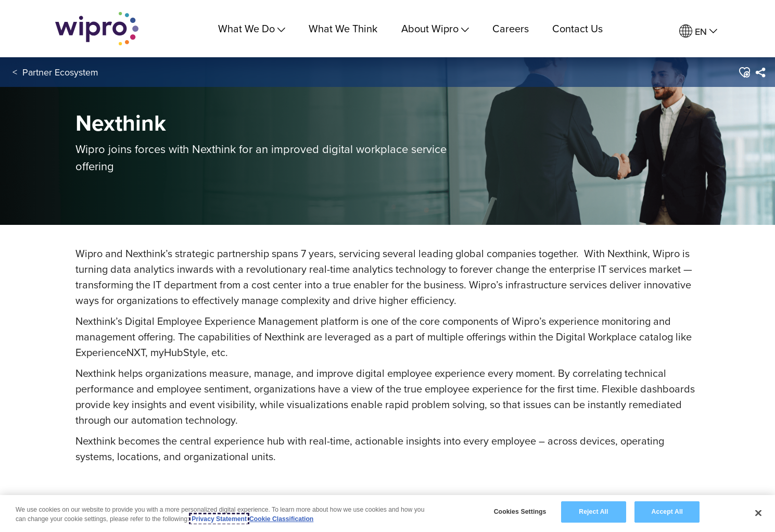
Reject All (593, 512)
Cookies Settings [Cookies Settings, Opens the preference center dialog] (520, 512)
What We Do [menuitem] (252, 28)
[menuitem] (698, 31)
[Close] (758, 513)
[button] (744, 72)
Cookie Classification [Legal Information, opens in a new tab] (281, 520)
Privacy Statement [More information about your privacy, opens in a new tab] (219, 520)
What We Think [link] (343, 28)
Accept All (667, 512)
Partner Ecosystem (60, 72)
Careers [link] (511, 28)
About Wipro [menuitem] (435, 28)
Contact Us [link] (577, 28)
